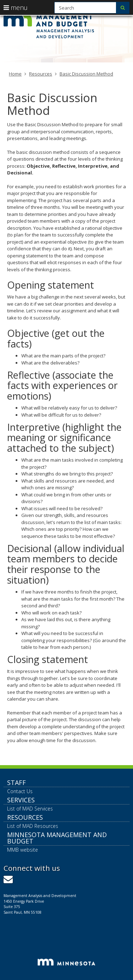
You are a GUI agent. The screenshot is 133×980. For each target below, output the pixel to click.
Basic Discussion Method (86, 74)
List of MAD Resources (33, 826)
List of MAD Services (30, 809)
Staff (16, 783)
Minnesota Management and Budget (57, 838)
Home (15, 74)
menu (16, 7)
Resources (41, 74)
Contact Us (20, 791)
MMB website (23, 850)
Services (21, 800)
